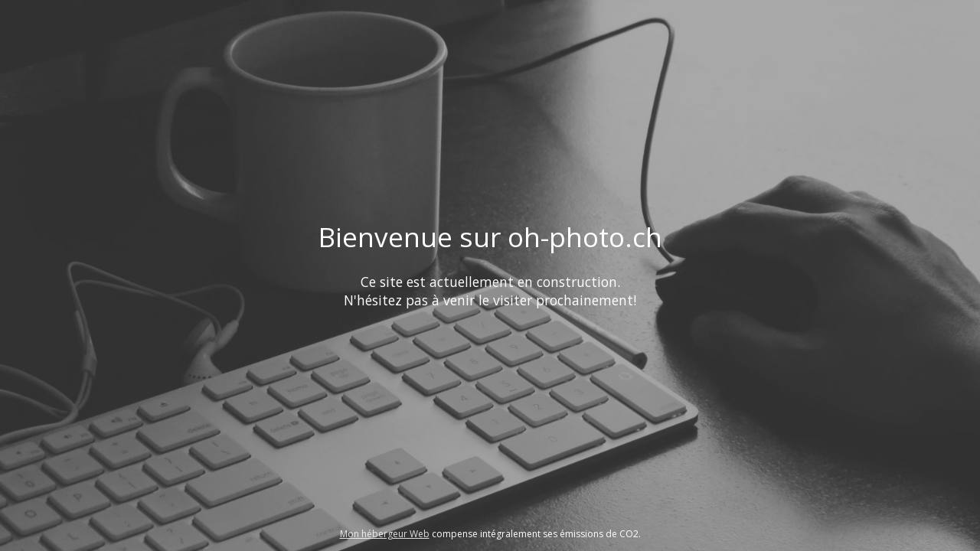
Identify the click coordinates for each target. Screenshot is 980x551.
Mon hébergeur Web (385, 534)
